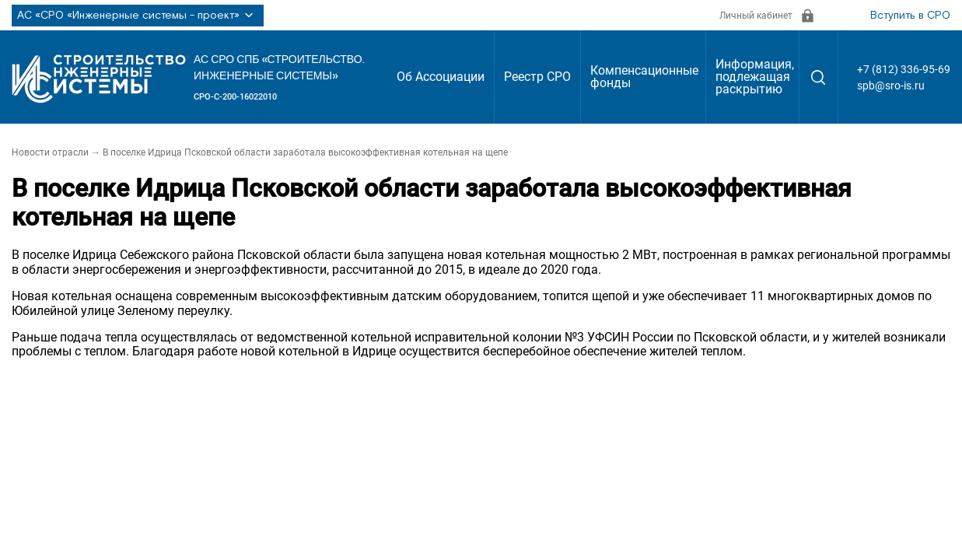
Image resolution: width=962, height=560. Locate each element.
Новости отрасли (50, 152)
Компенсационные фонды (644, 77)
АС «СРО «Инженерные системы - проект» (138, 16)
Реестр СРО (537, 77)
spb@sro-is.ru (891, 86)
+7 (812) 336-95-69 (904, 69)
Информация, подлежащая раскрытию (755, 77)
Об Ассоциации (441, 77)
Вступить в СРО (910, 16)
